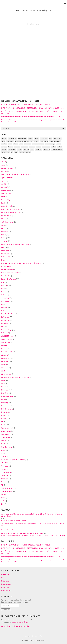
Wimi (3, 498)
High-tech (4, 308)
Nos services (5, 578)
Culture (4, 235)
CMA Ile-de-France (7, 222)
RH (2, 422)
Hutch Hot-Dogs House (8, 314)
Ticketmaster (5, 466)
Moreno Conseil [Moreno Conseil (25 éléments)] (12, 150)
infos (3, 327)
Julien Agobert (6, 342)
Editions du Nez (6, 257)
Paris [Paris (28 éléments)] (32, 150)
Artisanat (4, 187)
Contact (4, 228)
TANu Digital (5, 463)
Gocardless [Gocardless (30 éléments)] (17, 147)
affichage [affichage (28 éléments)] (4, 139)
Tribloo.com (5, 476)
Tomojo (4, 469)
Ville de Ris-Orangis (7, 488)
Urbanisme (5, 482)
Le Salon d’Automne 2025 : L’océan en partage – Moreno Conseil (22, 533)
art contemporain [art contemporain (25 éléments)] (22, 139)
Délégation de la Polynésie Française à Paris (15, 244)
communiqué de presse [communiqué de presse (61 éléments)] (55, 141)
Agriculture (5, 171)
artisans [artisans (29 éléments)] (37, 139)
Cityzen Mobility (7, 216)
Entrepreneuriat (6, 266)
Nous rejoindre (6, 591)
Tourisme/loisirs (6, 472)
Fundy (3, 289)
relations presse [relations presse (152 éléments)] (6, 152)
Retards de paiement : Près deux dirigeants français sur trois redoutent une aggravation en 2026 (31, 117)
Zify (2, 504)
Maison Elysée (6, 358)
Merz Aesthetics (6, 374)
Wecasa (4, 495)
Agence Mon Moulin (8, 168)
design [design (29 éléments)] (15, 144)
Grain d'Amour (6, 301)
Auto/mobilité (6, 190)
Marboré (4, 365)
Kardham (4, 346)
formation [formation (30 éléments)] (48, 144)
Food (3, 282)
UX (2, 485)
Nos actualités (6, 587)
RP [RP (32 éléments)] (12, 152)
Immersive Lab (6, 320)
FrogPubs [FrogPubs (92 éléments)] (4, 147)
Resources (4, 419)
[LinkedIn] (35, 636)
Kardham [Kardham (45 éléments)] (39, 147)
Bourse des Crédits (7, 206)
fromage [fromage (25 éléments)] (10, 147)
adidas (3, 165)
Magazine (5, 355)
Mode (3, 380)
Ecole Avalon (5, 254)
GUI (3, 304)
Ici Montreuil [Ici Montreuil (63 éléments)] (25, 147)
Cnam (3, 225)
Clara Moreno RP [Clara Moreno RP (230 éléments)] (35, 141)
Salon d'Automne (6, 428)
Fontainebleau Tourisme (9, 279)
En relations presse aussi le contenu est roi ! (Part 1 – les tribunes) (21, 263)
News (3, 387)
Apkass (3, 181)
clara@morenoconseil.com (20, 622)
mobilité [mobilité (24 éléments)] (60, 147)
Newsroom (5, 390)
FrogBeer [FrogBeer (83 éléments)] (58, 144)
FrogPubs (4, 285)
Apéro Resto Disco (7, 178)
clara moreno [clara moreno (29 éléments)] (10, 141)
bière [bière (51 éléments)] (51, 139)
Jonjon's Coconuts (7, 339)
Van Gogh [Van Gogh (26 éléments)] (28, 152)
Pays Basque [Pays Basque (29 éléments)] (47, 150)
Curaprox (4, 241)
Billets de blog (6, 200)
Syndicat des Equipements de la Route (13, 460)
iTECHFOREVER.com (8, 336)
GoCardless (5, 298)
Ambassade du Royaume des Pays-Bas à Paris (15, 175)
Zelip (3, 501)
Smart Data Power (7, 447)
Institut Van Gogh (7, 330)
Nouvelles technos (7, 396)
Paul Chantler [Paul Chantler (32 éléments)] (38, 150)
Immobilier (5, 323)
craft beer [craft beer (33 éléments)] (4, 144)
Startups (4, 457)
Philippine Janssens (7, 409)
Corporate (4, 232)
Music (3, 384)
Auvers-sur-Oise (6, 194)
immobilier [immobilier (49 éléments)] (32, 147)
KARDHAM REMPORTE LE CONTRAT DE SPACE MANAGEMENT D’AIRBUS (26, 105)
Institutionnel (5, 333)
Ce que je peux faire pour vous (11, 213)
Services (4, 441)
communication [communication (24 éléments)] (44, 141)
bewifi (3, 197)
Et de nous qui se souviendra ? (11, 273)
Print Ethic (4, 415)
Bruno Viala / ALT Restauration (11, 209)
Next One (4, 393)
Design (3, 247)
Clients (3, 219)
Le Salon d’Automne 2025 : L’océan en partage (14, 520)
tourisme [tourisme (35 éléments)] (22, 152)
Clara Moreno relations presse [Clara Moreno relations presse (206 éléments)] (22, 141)
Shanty (3, 444)
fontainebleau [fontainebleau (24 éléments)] (28, 144)
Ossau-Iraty (5, 403)
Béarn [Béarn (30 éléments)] (3, 141)
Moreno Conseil (40, 640)
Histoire (4, 311)
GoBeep (4, 295)
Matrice (4, 371)
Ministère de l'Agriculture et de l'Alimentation (15, 377)
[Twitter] (40, 636)
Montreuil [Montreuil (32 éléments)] (4, 150)
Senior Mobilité (6, 438)
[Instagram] (28, 636)
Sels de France (6, 434)
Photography (5, 412)
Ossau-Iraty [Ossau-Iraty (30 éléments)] (26, 150)
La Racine (4, 349)
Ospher (4, 400)
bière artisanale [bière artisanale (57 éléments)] (58, 139)
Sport (3, 450)
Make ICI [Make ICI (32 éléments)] (54, 147)
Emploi (3, 260)
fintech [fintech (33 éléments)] (21, 144)
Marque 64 (5, 368)
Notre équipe (5, 581)
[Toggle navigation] (65, 3)
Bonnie (3, 203)
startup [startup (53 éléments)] (16, 152)
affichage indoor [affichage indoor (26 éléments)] (12, 139)
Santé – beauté (6, 431)
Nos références (6, 584)
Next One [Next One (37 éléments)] (20, 150)
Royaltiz (4, 425)
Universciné (5, 479)
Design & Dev (6, 251)
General (4, 292)
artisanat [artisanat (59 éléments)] (30, 139)
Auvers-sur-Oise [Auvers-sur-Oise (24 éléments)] (44, 139)
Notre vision (5, 575)
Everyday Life (5, 276)
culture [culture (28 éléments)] (10, 144)
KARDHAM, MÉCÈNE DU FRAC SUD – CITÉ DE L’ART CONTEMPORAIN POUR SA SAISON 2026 (33, 108)
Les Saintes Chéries (7, 352)
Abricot (4, 162)
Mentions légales (7, 626)
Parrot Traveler (6, 406)
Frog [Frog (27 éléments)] (53, 144)
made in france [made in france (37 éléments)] (46, 147)
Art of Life (4, 184)
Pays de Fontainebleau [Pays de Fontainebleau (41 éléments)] (57, 150)
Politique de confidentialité (21, 626)
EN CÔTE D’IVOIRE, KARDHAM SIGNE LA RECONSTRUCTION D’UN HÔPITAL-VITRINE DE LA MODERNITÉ (31, 112)
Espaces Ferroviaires (8, 270)
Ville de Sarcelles (7, 491)
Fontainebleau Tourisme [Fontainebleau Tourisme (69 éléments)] (38, 144)
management (5, 361)
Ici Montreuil (5, 317)
